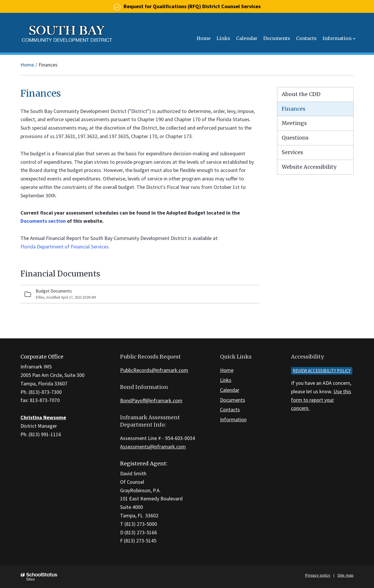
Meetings (294, 123)
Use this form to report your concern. (321, 400)
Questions (295, 138)
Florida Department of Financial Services (65, 247)
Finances (294, 109)
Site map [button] (346, 575)
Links (226, 380)
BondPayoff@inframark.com (151, 400)
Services (292, 152)
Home (27, 65)
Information (233, 419)
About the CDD (301, 94)
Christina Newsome (43, 417)
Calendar (230, 390)
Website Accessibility (309, 167)
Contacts (230, 409)
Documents (233, 400)
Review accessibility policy (322, 371)
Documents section (43, 221)
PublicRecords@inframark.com (154, 370)
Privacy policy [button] (318, 575)
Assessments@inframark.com (153, 447)
